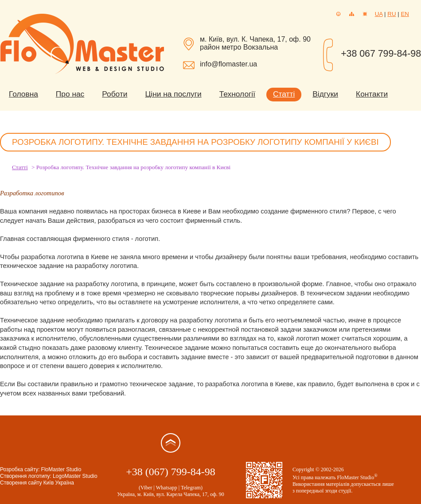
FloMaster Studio (61, 469)
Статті (284, 94)
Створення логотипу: (26, 476)
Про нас (70, 94)
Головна (23, 94)
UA (379, 14)
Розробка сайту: (20, 469)
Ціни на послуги (173, 94)
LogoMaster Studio (75, 476)
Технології (237, 94)
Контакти (372, 94)
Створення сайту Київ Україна (37, 483)
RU (392, 14)
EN (405, 14)
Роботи (115, 94)
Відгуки (325, 94)
